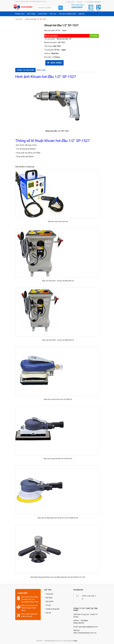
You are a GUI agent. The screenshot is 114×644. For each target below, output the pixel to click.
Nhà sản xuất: (50, 30)
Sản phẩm (49, 601)
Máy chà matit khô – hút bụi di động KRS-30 (58, 281)
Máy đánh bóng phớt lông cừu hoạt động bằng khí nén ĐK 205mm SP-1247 (58, 577)
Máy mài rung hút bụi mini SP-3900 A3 (58, 399)
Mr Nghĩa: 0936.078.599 (81, 622)
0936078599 (77, 7)
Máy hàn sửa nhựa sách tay (58, 221)
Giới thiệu (49, 598)
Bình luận (41, 70)
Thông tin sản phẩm (25, 70)
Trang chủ (19, 19)
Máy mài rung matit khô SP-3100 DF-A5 (58, 459)
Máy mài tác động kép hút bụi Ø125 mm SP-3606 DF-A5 (58, 518)
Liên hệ (48, 613)
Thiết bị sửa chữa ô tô (89, 597)
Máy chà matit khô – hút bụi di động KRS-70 (58, 340)
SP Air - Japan (61, 30)
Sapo (75, 641)
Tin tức (48, 605)
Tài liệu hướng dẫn (52, 609)
